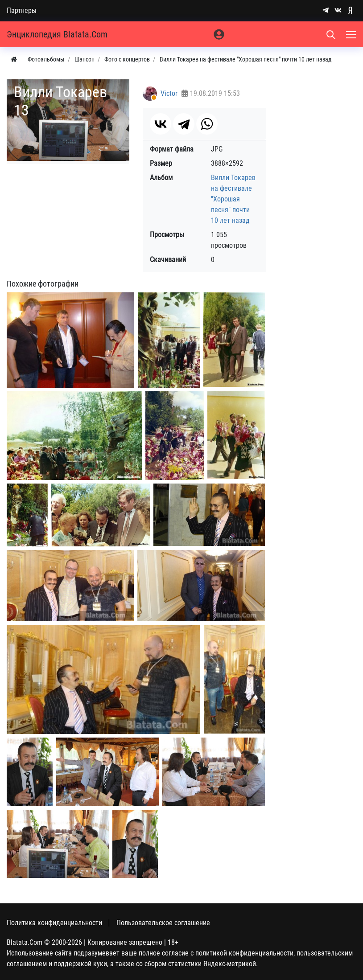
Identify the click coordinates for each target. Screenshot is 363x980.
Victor (169, 93)
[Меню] (352, 34)
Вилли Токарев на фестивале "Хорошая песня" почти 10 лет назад (233, 199)
